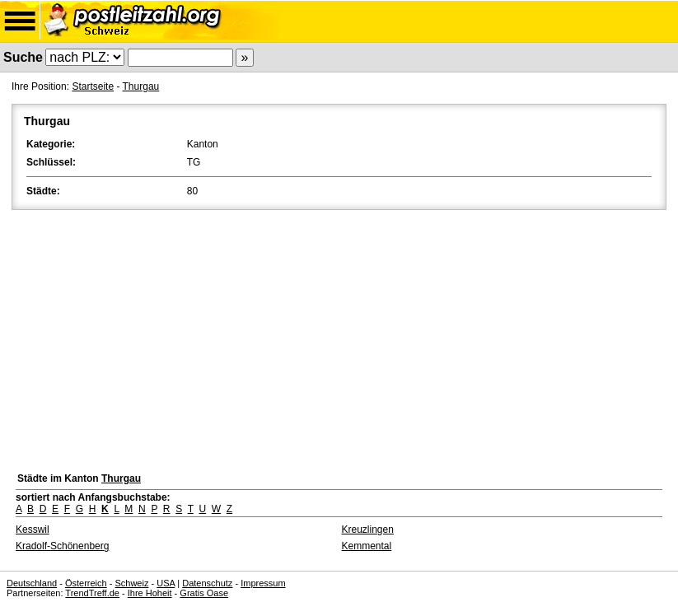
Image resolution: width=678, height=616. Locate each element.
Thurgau (141, 86)
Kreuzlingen (368, 530)
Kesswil (33, 530)
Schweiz (131, 583)
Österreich (86, 583)
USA (166, 583)
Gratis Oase (204, 593)
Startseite (93, 86)
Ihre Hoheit (150, 593)
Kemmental (367, 546)
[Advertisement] (339, 337)
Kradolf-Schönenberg (62, 546)
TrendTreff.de (92, 593)
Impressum (263, 583)
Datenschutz (207, 583)
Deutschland (32, 583)
